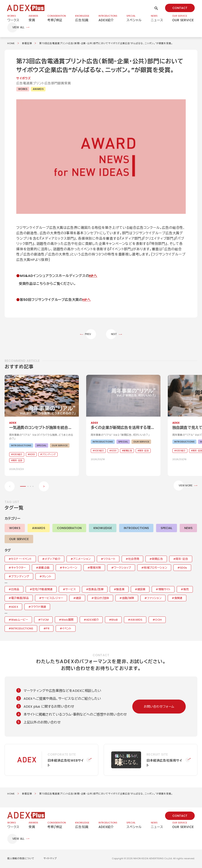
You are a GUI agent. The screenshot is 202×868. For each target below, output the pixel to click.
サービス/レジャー (52, 598)
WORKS (23, 89)
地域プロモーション (155, 568)
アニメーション (82, 559)
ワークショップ (122, 568)
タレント (47, 577)
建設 (78, 598)
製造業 (120, 590)
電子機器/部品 (20, 598)
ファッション (154, 598)
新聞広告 (157, 559)
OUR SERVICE (19, 539)
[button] (101, 157)
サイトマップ (50, 859)
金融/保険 (128, 598)
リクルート (109, 559)
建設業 (141, 590)
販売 (186, 590)
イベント (67, 629)
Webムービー (20, 620)
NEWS (188, 528)
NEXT (114, 334)
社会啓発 (134, 559)
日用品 (15, 590)
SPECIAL (166, 528)
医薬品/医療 (96, 590)
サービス (71, 590)
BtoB (115, 620)
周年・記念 (182, 559)
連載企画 (44, 568)
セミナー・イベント (21, 559)
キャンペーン (70, 568)
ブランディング (20, 577)
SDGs (184, 568)
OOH (158, 620)
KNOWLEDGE (103, 528)
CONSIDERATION (69, 528)
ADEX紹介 (92, 620)
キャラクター (18, 568)
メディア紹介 (52, 559)
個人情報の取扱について (21, 859)
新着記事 (27, 44)
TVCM (45, 620)
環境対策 (95, 568)
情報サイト (165, 590)
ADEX (15, 607)
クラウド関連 (39, 607)
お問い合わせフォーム (159, 707)
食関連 (178, 598)
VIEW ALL (18, 28)
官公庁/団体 (102, 598)
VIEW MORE (186, 486)
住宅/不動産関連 (42, 590)
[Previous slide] (10, 487)
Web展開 (67, 620)
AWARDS (38, 89)
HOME (11, 44)
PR (48, 629)
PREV (88, 334)
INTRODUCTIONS (136, 528)
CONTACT (180, 8)
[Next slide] (44, 487)
